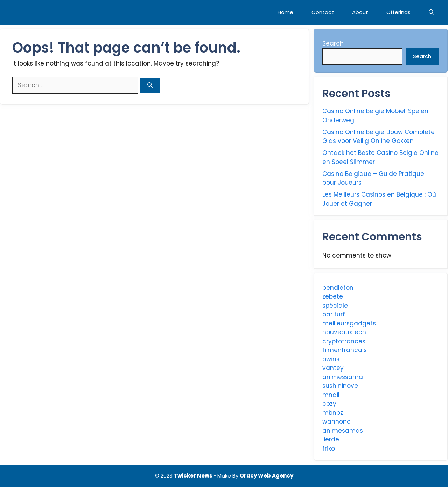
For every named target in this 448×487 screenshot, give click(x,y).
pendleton (338, 288)
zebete (333, 296)
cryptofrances (344, 341)
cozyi (330, 404)
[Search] (150, 86)
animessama (343, 377)
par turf (334, 314)
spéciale (335, 306)
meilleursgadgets (349, 323)
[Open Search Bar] (431, 12)
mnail (331, 395)
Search (333, 43)
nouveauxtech (344, 332)
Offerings (398, 12)
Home (285, 12)
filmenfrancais (345, 350)
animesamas (343, 431)
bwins (331, 359)
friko (329, 448)
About (360, 12)
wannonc (337, 421)
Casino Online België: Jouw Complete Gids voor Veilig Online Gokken (379, 137)
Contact (323, 12)
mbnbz (333, 413)
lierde (331, 439)
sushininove (340, 386)
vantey (333, 368)
